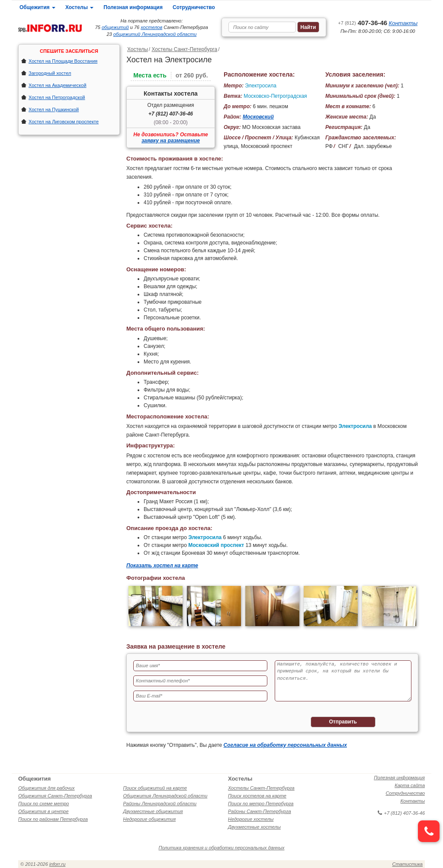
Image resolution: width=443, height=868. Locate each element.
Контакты (403, 23)
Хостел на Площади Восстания (63, 61)
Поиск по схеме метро (43, 804)
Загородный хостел (50, 73)
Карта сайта (410, 785)
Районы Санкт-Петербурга (260, 811)
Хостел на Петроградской (57, 97)
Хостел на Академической (58, 85)
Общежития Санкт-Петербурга (55, 796)
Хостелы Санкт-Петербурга (184, 49)
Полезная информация (133, 7)
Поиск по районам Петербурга (53, 819)
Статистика (408, 864)
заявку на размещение (171, 141)
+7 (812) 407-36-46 (171, 114)
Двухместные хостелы (254, 827)
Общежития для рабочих (47, 788)
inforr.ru (58, 864)
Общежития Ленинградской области (165, 796)
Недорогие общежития (150, 819)
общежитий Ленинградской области (155, 34)
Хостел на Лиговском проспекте (64, 122)
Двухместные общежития (153, 811)
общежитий (115, 27)
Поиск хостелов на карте (257, 796)
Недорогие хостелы (251, 819)
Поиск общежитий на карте (155, 788)
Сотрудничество (194, 7)
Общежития (37, 7)
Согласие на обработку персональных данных (285, 745)
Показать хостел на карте (162, 566)
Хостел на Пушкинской (54, 109)
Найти (308, 27)
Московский (258, 117)
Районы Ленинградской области (160, 804)
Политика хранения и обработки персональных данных (222, 848)
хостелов (151, 27)
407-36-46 (363, 23)
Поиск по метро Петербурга (261, 804)
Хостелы (79, 7)
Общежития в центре (43, 811)
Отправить (343, 722)
